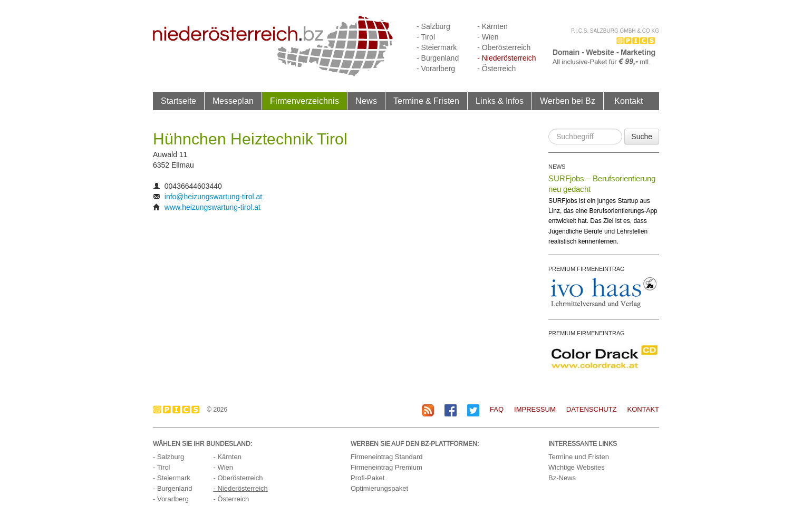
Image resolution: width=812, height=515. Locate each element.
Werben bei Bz (568, 101)
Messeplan (233, 101)
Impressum (535, 409)
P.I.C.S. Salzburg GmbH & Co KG (615, 31)
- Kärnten (492, 26)
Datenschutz (592, 409)
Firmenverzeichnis (304, 101)
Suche (642, 137)
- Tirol (426, 37)
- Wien (488, 37)
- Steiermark (437, 47)
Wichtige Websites (577, 467)
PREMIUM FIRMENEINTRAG (587, 269)
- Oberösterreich (504, 47)
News (366, 101)
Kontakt (629, 101)
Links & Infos (500, 101)
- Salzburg (433, 26)
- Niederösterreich (506, 58)
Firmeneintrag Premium (386, 467)
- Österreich (496, 69)
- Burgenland (438, 58)
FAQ (497, 409)
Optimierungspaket (379, 488)
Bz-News (562, 478)
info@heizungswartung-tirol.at (213, 197)
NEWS (557, 167)
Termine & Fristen (426, 101)
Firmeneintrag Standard (387, 457)
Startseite (178, 101)
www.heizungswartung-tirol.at (212, 207)
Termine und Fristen (579, 457)
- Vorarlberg (436, 69)
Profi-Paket (368, 478)
